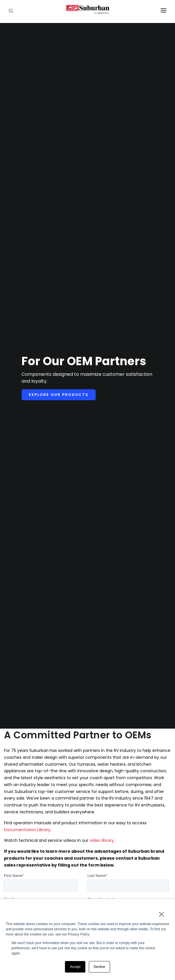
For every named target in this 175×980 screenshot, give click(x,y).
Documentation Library (27, 830)
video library (102, 840)
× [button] (161, 914)
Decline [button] (99, 967)
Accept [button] (75, 967)
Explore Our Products (59, 395)
